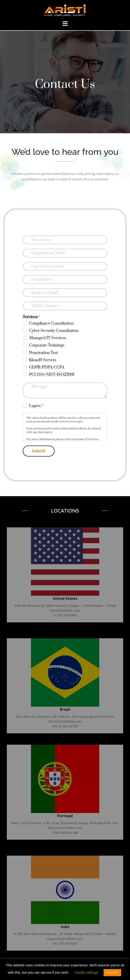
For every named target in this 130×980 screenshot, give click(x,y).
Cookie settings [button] (86, 972)
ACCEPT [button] (112, 973)
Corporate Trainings (47, 345)
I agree (36, 406)
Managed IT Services (48, 338)
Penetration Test (43, 353)
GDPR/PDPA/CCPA (47, 367)
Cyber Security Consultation (54, 331)
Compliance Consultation (51, 323)
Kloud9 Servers (43, 360)
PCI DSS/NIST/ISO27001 (52, 375)
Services (31, 317)
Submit (39, 451)
